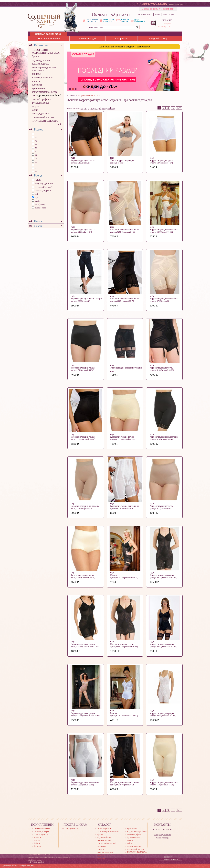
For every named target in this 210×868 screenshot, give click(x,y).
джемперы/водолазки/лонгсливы (44, 69)
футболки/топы (40, 103)
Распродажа (122, 38)
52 (36, 138)
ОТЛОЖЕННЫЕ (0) (145, 15)
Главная (71, 96)
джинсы (36, 74)
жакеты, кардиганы (42, 77)
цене (113, 108)
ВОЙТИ (157, 15)
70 (36, 169)
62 (36, 155)
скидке (83, 108)
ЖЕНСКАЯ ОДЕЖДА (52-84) (48, 34)
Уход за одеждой (41, 834)
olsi (36, 194)
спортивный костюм (43, 117)
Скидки (37, 840)
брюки (35, 56)
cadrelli (38, 180)
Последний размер (157, 38)
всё (60, 124)
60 (36, 152)
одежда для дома (41, 114)
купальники (38, 88)
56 (36, 145)
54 (36, 141)
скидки (15, 866)
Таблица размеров (42, 831)
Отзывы (37, 846)
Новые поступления (49, 38)
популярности (94, 108)
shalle (37, 201)
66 (36, 162)
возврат (23, 866)
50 (36, 134)
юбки (35, 110)
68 (36, 165)
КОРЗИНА (167, 20)
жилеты (36, 81)
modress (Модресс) (43, 191)
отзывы (30, 866)
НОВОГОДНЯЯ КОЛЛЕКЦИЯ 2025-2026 (46, 51)
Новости (38, 837)
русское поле (40, 208)
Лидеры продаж (88, 38)
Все (179, 108)
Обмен (37, 843)
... (173, 108)
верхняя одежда (40, 64)
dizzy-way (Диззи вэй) (44, 184)
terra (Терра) (40, 204)
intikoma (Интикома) (43, 187)
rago (37, 197)
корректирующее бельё (48, 95)
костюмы (37, 85)
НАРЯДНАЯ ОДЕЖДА (45, 121)
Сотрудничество (72, 828)
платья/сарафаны (41, 99)
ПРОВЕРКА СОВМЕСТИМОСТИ (171, 858)
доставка (7, 866)
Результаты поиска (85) (89, 96)
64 (36, 158)
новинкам (106, 108)
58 (36, 148)
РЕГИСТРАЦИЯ (168, 15)
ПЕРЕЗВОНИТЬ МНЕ (176, 5)
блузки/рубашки (41, 60)
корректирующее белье (45, 92)
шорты (35, 106)
